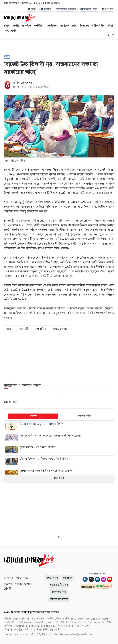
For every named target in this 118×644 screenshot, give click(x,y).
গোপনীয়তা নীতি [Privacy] (59, 592)
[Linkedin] (97, 579)
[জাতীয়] (7, 57)
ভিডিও (32, 9)
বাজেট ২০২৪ (60, 329)
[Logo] (19, 18)
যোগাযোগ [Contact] (68, 578)
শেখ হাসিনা (40, 329)
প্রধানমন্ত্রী (24, 329)
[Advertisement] (59, 511)
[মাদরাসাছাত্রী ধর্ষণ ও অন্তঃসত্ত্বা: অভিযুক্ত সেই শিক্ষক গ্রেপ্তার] (59, 438)
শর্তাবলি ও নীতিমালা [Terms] (59, 585)
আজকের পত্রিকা (89, 9)
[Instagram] (104, 579)
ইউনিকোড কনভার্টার (66, 9)
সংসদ (9, 329)
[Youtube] (110, 579)
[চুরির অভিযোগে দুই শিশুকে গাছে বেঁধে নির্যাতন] (59, 461)
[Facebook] (85, 579)
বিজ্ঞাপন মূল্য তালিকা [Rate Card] (59, 599)
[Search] (108, 35)
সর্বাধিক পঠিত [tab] (85, 416)
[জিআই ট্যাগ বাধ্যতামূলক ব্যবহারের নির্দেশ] (59, 426)
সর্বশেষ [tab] (33, 416)
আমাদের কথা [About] (52, 578)
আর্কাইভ (46, 9)
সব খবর (59, 478)
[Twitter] (91, 579)
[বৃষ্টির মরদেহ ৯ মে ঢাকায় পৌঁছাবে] (59, 450)
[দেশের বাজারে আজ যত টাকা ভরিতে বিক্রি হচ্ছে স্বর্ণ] (59, 473)
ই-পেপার (107, 9)
